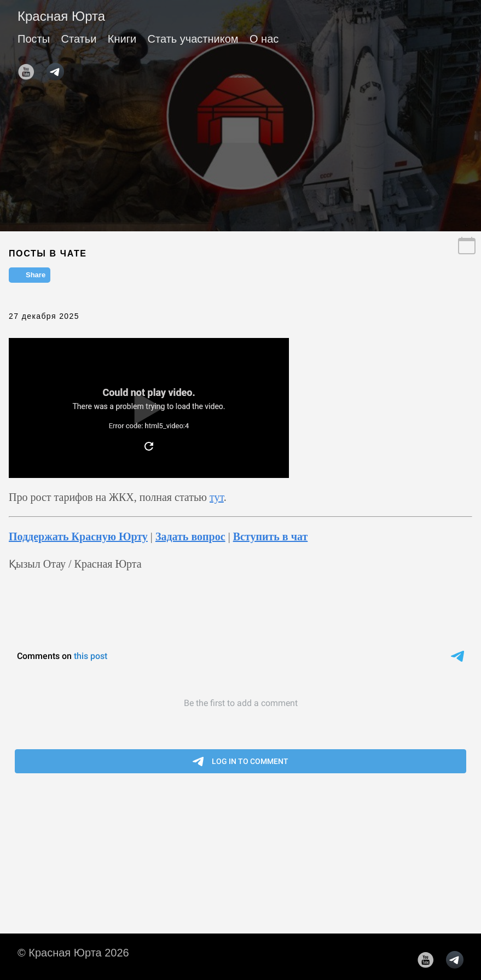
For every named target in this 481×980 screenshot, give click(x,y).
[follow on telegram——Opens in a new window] (59, 68)
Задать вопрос (190, 536)
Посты (34, 39)
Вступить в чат (271, 536)
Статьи (79, 39)
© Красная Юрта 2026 (73, 953)
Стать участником (193, 39)
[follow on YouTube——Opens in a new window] (30, 68)
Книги (122, 39)
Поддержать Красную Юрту (78, 536)
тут (217, 497)
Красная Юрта (61, 16)
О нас (264, 39)
